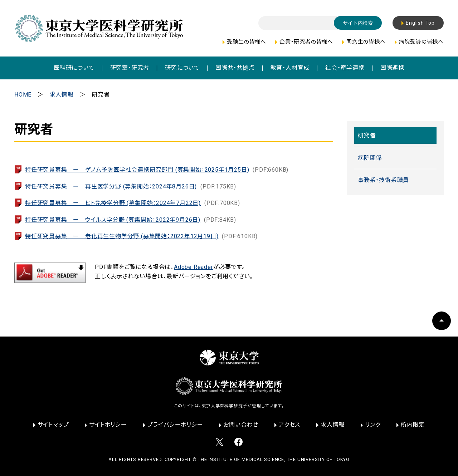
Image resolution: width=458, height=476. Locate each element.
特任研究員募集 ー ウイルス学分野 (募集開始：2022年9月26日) (131, 220)
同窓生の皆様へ (366, 42)
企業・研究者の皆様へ (306, 42)
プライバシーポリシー (175, 425)
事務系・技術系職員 (383, 180)
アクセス (289, 425)
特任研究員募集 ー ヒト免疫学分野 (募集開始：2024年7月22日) (133, 203)
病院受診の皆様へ (421, 42)
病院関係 (370, 158)
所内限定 (413, 425)
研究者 (367, 135)
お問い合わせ (241, 425)
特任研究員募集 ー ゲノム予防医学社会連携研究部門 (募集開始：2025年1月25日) (157, 170)
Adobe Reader (194, 267)
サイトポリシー (108, 425)
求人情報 (62, 95)
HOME (23, 95)
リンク (373, 425)
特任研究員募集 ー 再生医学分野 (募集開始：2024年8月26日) (131, 187)
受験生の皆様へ (247, 42)
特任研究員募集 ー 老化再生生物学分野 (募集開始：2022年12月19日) (141, 236)
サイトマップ (53, 425)
